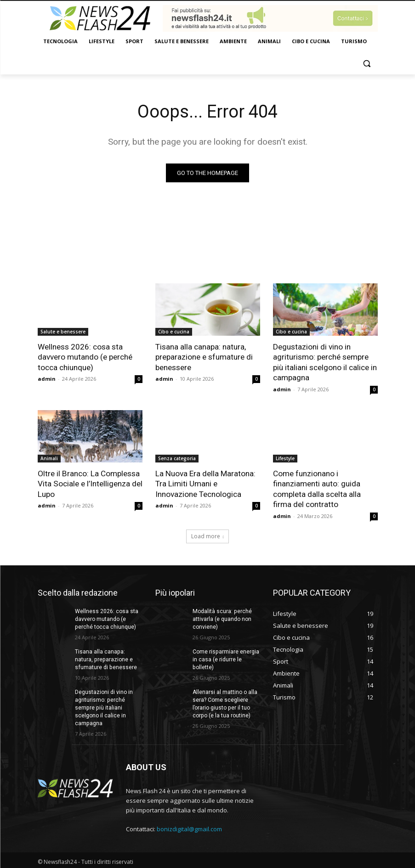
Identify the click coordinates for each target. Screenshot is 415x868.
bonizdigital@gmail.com (189, 827)
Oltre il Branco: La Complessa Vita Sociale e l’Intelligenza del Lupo (90, 483)
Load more (208, 535)
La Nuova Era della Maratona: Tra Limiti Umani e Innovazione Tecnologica (205, 483)
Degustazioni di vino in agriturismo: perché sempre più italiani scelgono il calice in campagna (325, 362)
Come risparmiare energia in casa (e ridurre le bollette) (226, 658)
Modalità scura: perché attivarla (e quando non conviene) (222, 618)
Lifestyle (285, 457)
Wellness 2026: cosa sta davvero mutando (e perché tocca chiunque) (85, 357)
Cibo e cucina (174, 332)
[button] (367, 64)
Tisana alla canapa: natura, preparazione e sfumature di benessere (204, 357)
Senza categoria (177, 457)
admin (47, 378)
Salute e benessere (63, 332)
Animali (49, 457)
